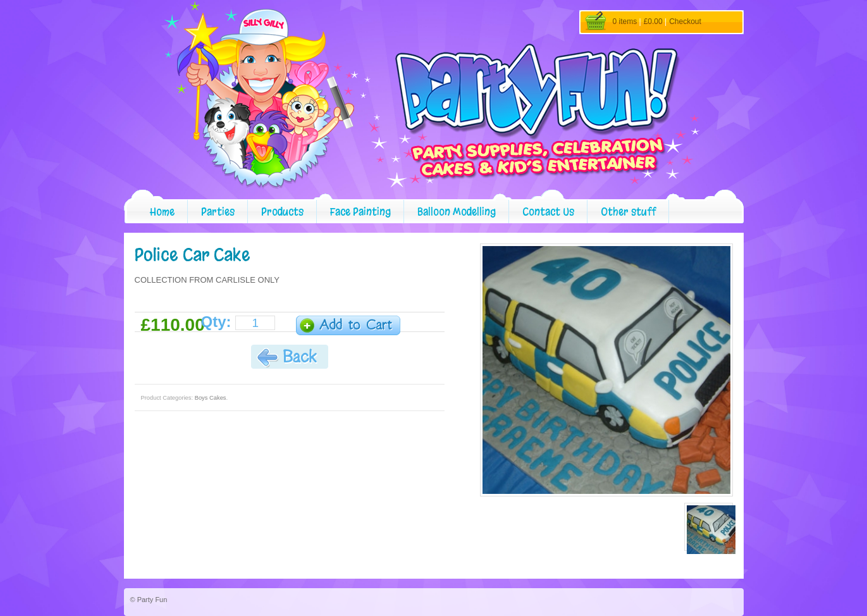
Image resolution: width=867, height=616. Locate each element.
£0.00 (653, 22)
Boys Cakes (211, 398)
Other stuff (628, 212)
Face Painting (360, 212)
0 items (625, 22)
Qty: (216, 322)
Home (162, 212)
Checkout (685, 22)
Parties (218, 212)
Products (282, 212)
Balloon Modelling (457, 212)
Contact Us (548, 212)
